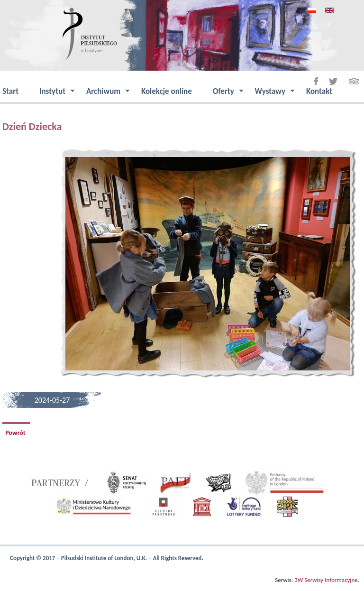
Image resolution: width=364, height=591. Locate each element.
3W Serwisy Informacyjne (326, 580)
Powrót (16, 433)
